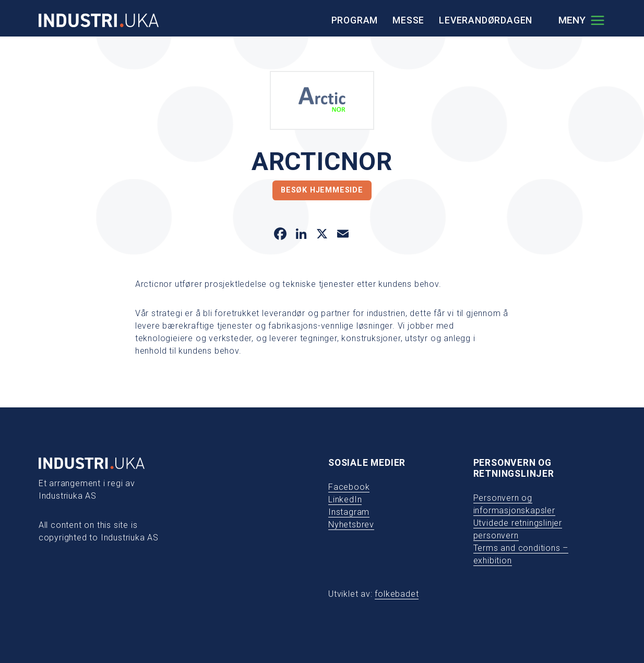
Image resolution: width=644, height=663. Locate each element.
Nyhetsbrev (351, 525)
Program (355, 20)
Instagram (349, 512)
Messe (408, 20)
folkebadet (397, 594)
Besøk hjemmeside (322, 190)
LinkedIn (345, 499)
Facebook (349, 487)
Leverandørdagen (486, 20)
